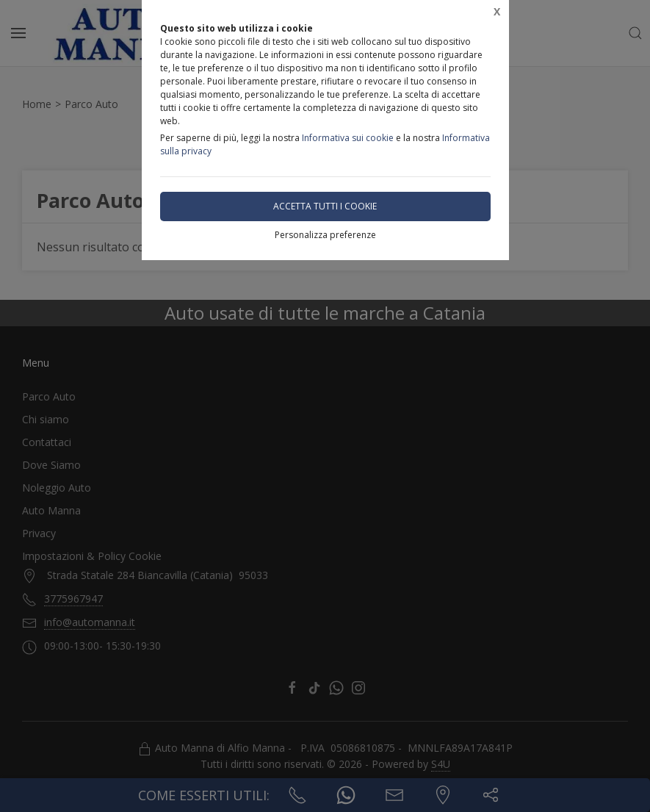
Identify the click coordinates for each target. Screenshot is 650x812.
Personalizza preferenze (325, 235)
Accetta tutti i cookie (325, 206)
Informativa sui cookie (348, 138)
